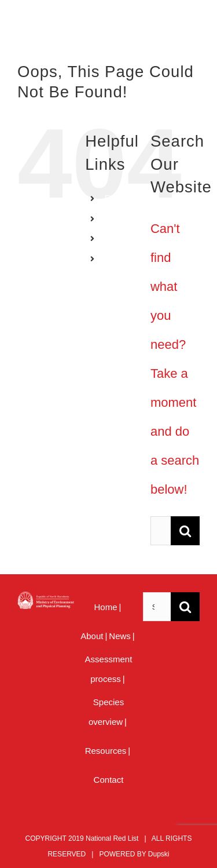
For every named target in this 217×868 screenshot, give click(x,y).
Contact (109, 780)
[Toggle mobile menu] (194, 29)
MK (111, 218)
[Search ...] (161, 531)
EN (110, 198)
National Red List (112, 838)
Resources (106, 751)
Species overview (106, 712)
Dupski (159, 854)
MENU (117, 258)
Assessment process (109, 669)
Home (106, 607)
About (92, 636)
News (120, 636)
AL (110, 239)
